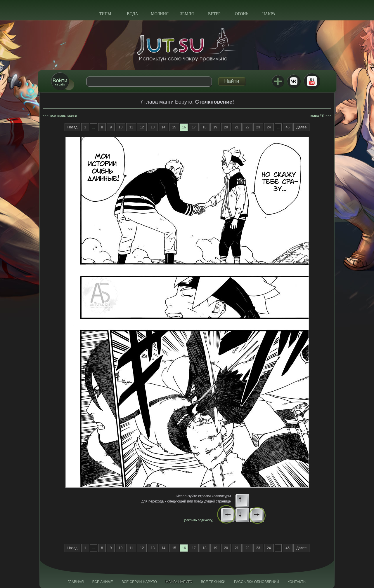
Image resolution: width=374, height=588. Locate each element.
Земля (187, 14)
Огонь (242, 14)
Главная (76, 582)
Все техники (213, 582)
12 (142, 127)
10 (121, 127)
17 (194, 127)
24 (269, 127)
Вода (132, 14)
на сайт (60, 82)
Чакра (269, 14)
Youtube (312, 81)
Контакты (297, 582)
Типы (105, 14)
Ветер (214, 14)
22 (247, 127)
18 (204, 127)
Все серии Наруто (139, 582)
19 (215, 127)
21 (237, 127)
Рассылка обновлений (257, 582)
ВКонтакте (294, 81)
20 (226, 127)
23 (258, 127)
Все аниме (103, 582)
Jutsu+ (278, 81)
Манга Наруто (179, 582)
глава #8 (317, 116)
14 (163, 127)
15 (174, 127)
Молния (160, 14)
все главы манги (64, 116)
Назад (72, 127)
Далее (301, 127)
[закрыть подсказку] (199, 520)
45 (288, 127)
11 (131, 127)
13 (153, 127)
